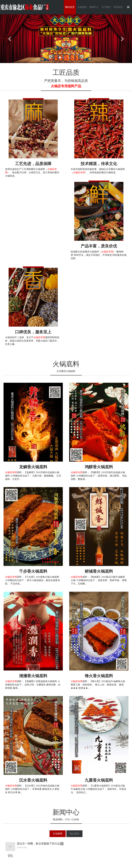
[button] (10, 39)
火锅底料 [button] (82, 7)
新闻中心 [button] (94, 7)
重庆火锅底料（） (100, 252)
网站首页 (70, 7)
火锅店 (44, 341)
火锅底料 (66, 364)
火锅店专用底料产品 (66, 86)
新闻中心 (66, 812)
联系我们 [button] (118, 7)
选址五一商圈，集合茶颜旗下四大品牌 (38, 844)
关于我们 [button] (106, 7)
